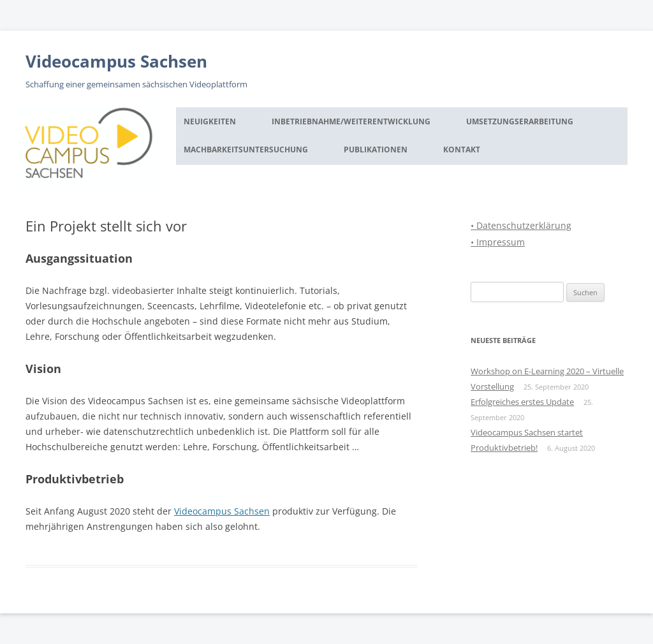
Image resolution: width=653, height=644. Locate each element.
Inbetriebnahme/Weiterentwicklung (351, 121)
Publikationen (376, 150)
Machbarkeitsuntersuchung (246, 150)
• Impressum (498, 242)
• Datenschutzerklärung (521, 225)
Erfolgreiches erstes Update (522, 402)
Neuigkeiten (210, 121)
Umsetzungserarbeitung (520, 121)
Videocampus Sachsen (116, 61)
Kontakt (462, 150)
